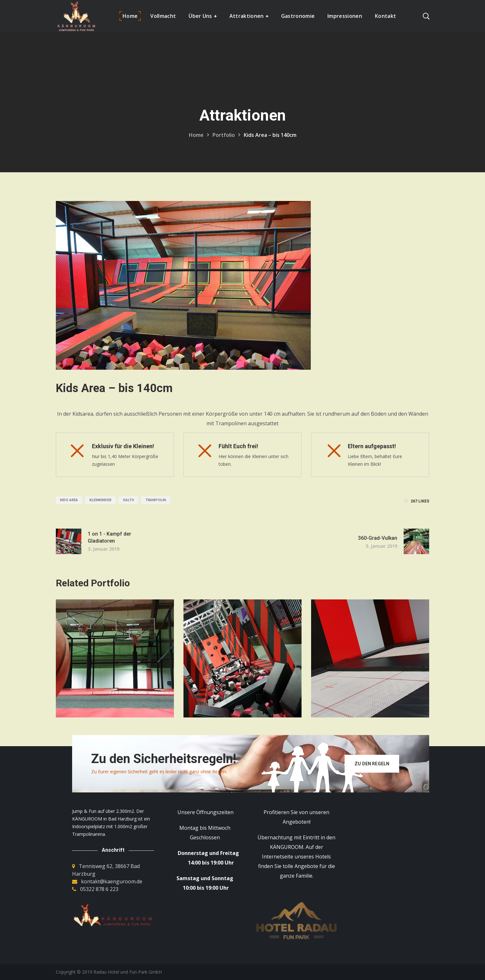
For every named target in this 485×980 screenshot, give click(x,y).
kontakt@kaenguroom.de (112, 881)
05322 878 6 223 (99, 889)
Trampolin (156, 500)
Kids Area (69, 500)
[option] (115, 663)
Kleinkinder (100, 500)
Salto (128, 500)
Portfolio (224, 135)
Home (196, 135)
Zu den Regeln (372, 764)
